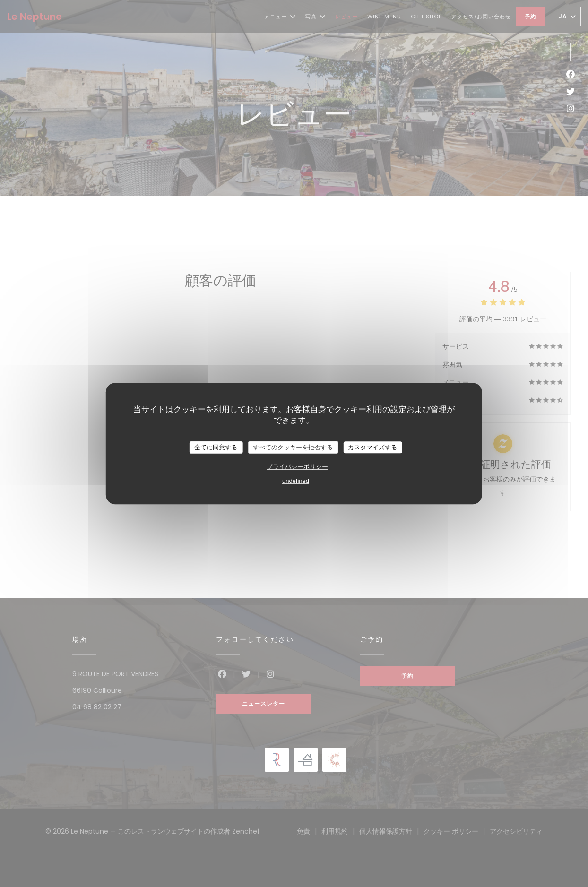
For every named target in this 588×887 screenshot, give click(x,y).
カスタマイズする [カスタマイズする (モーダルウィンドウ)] (372, 447)
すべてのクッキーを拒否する (293, 447)
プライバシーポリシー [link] (297, 467)
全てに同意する (216, 447)
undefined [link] (296, 481)
